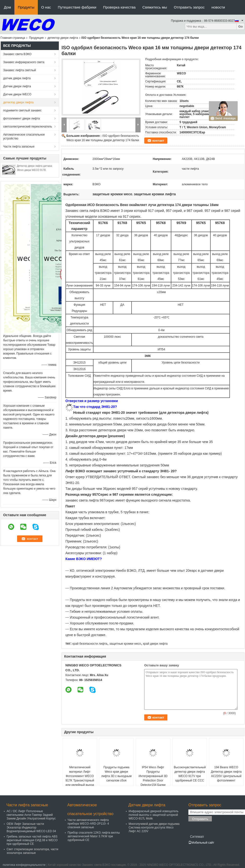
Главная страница (13, 38)
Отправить (200, 819)
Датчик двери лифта (17, 86)
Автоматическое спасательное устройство (24, 137)
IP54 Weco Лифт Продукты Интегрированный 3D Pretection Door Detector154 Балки (153, 776)
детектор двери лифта (63, 38)
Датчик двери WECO (17, 94)
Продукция (36, 38)
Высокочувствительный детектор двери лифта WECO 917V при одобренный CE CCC (190, 774)
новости (218, 7)
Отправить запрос (189, 7)
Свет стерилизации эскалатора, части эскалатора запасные (32, 851)
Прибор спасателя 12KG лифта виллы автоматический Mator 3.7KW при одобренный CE (94, 836)
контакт (158, 141)
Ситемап (197, 837)
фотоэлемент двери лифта (21, 118)
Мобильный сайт (201, 843)
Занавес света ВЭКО (17, 54)
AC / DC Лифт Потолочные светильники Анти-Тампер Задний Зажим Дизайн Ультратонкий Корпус (31, 815)
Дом (7, 7)
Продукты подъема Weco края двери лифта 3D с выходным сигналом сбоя (116, 774)
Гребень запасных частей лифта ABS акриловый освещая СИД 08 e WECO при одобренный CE (32, 840)
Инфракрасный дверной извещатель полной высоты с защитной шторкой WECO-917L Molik (154, 815)
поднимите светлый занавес (22, 110)
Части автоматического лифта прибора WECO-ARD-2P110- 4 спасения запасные (88, 824)
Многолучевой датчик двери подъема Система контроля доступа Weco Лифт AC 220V (154, 828)
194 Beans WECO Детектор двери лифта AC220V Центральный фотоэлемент (226, 774)
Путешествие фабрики (77, 7)
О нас (46, 7)
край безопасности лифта (90, 644)
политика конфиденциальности (24, 865)
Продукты (26, 7)
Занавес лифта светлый (20, 70)
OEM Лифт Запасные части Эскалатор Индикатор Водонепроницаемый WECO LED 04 (31, 828)
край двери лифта (155, 644)
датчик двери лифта (17, 78)
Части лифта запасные (19, 147)
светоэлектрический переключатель (28, 127)
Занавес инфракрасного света (24, 62)
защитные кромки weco (125, 644)
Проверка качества (119, 7)
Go (240, 26)
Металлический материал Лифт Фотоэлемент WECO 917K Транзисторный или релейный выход (80, 776)
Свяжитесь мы (155, 7)
